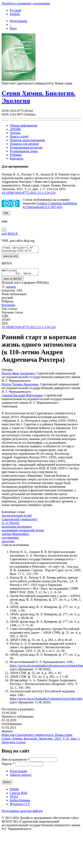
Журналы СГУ (20, 806)
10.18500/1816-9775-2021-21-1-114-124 (29, 193)
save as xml (10, 257)
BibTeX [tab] (13, 234)
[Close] (4, 230)
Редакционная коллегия (26, 147)
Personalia (8, 307)
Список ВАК (19, 795)
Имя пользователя (15, 762)
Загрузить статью (14, 745)
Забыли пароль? (21, 777)
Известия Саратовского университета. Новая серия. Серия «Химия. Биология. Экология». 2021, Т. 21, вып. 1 (41, 739)
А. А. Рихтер (10, 525)
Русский (15, 10)
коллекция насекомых (17, 529)
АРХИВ (15, 129)
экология (8, 544)
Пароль (8, 766)
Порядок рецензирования (27, 140)
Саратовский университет (19, 522)
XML (6, 213)
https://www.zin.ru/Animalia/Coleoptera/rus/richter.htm (46, 701)
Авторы (15, 133)
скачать (11, 289)
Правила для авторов (24, 144)
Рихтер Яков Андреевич (18, 376)
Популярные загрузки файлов (22, 813)
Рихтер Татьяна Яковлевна (20, 387)
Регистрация (18, 21)
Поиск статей (19, 136)
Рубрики (16, 155)
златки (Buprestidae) (15, 536)
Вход (13, 28)
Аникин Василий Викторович (22, 398)
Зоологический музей (17, 518)
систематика (10, 540)
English (15, 14)
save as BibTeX (13, 281)
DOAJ (14, 799)
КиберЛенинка (20, 803)
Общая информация (24, 125)
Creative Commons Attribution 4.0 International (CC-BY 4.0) (50, 205)
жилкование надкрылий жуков (23, 533)
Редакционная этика (24, 151)
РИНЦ (14, 792)
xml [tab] (4, 234)
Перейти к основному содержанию (26, 3)
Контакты (17, 158)
